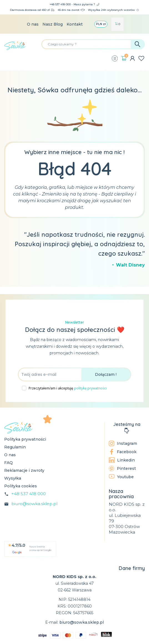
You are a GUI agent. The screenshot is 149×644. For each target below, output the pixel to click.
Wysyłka (13, 478)
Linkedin (122, 460)
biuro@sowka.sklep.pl (34, 504)
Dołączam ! (106, 374)
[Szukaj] (93, 44)
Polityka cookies (21, 486)
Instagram (123, 443)
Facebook (123, 452)
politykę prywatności (90, 388)
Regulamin (15, 447)
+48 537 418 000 (29, 494)
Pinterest (122, 468)
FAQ (8, 463)
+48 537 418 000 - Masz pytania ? (74, 4)
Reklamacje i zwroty (24, 470)
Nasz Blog (53, 24)
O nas (33, 24)
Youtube (121, 477)
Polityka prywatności (25, 439)
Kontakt (75, 24)
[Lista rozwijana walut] (101, 24)
